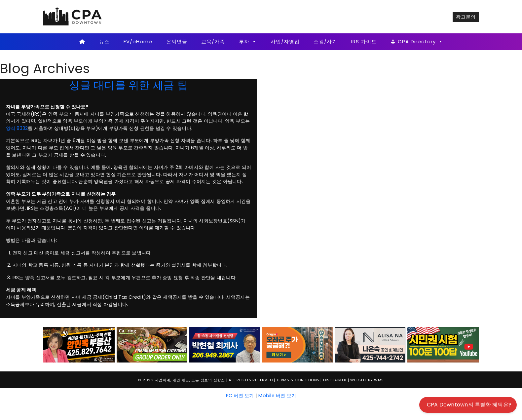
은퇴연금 (177, 41)
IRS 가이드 (364, 41)
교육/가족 (213, 41)
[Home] (82, 42)
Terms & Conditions (298, 380)
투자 (248, 42)
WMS (379, 380)
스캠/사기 (325, 41)
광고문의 (466, 17)
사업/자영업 (285, 41)
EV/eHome (138, 41)
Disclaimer (335, 380)
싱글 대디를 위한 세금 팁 (129, 85)
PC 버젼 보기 (240, 396)
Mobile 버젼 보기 (277, 396)
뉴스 (104, 41)
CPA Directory (420, 42)
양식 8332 (17, 128)
